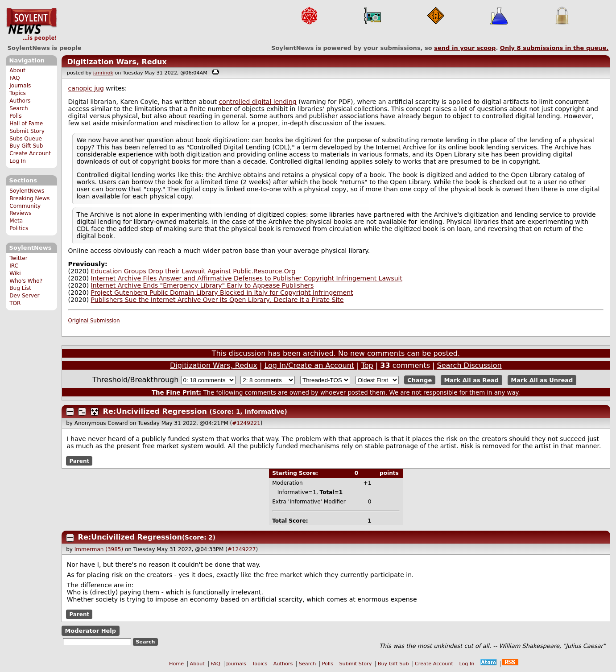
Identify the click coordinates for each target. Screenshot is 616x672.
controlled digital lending (257, 102)
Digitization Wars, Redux (117, 62)
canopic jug (86, 88)
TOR (15, 303)
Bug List (20, 288)
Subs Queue (26, 139)
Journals (20, 86)
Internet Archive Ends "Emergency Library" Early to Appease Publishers (203, 285)
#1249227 (242, 549)
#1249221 (246, 423)
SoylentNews (31, 25)
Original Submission (94, 321)
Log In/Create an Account (309, 365)
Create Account (30, 153)
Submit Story (27, 131)
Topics (18, 93)
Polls (15, 116)
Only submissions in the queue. (554, 48)
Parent (79, 461)
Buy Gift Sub (26, 146)
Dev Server (24, 296)
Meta (16, 221)
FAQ (14, 78)
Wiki (15, 273)
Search (19, 108)
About (17, 70)
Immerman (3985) (99, 549)
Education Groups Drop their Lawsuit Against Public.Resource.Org (193, 271)
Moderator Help (90, 631)
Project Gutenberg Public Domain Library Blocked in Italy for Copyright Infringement (222, 293)
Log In (18, 161)
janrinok (103, 73)
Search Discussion (469, 365)
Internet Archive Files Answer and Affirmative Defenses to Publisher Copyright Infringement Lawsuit (247, 278)
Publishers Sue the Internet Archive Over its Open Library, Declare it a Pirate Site (217, 300)
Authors (20, 101)
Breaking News (29, 198)
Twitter (18, 258)
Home (176, 664)
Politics (19, 228)
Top (367, 365)
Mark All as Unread (542, 380)
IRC (14, 266)
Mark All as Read (471, 380)
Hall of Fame (26, 124)
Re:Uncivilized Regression (155, 411)
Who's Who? (26, 281)
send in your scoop (465, 48)
